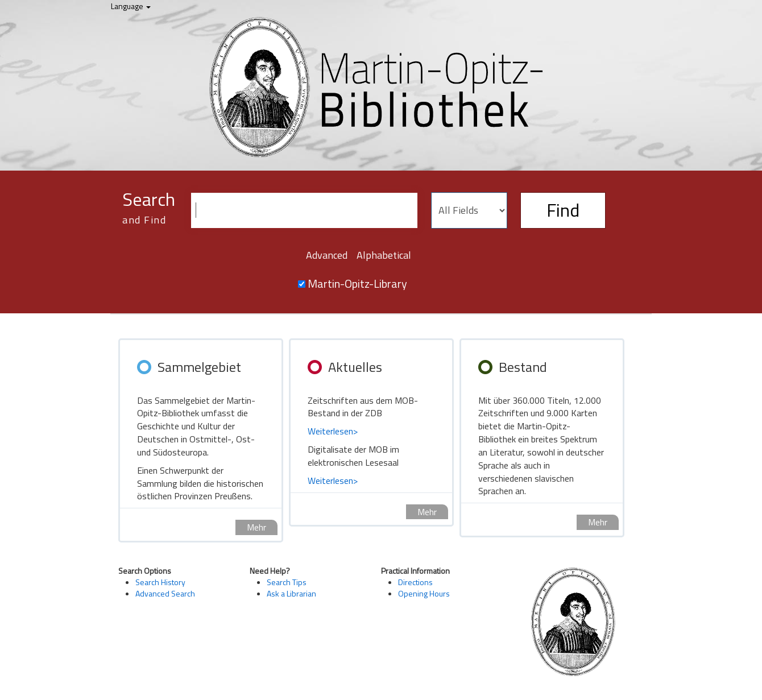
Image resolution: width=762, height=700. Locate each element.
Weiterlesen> (333, 431)
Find (563, 210)
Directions (415, 582)
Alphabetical (384, 255)
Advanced (327, 255)
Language (131, 6)
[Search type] (469, 210)
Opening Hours (424, 593)
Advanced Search (165, 593)
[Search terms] (304, 210)
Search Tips (287, 582)
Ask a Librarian (291, 593)
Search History (160, 582)
